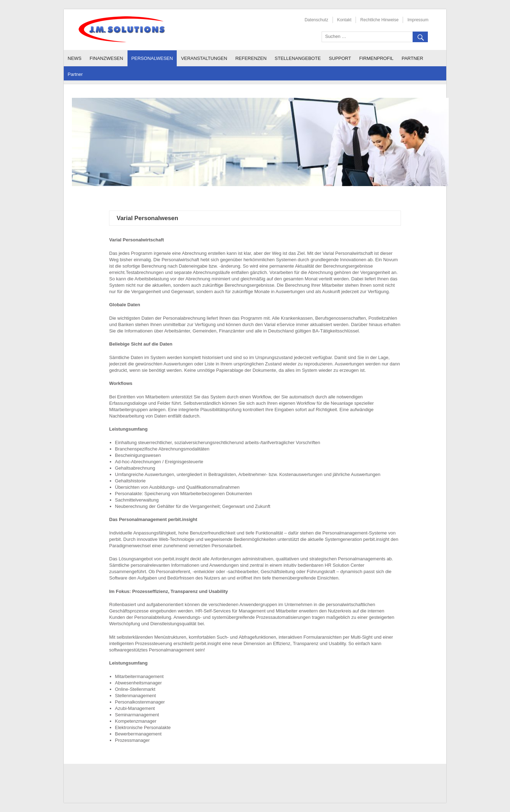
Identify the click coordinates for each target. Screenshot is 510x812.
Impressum (418, 20)
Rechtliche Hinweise (379, 20)
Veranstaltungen (204, 58)
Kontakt (344, 20)
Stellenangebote (298, 58)
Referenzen (251, 58)
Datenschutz (316, 20)
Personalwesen (152, 58)
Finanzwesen (106, 58)
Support (340, 58)
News (75, 58)
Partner (412, 58)
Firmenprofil (376, 58)
